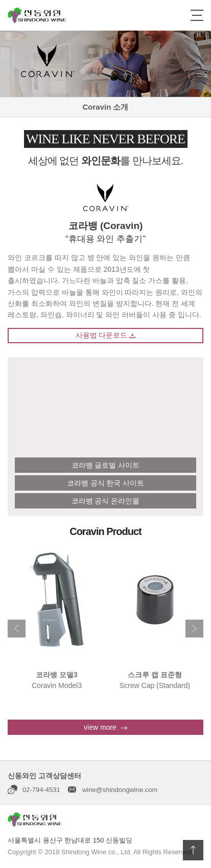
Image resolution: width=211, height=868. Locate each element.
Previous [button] (17, 629)
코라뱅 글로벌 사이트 (106, 465)
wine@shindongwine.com (120, 790)
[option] (57, 618)
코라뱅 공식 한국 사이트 (106, 483)
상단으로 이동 (193, 850)
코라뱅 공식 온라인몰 (106, 501)
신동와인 (37, 15)
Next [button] (194, 629)
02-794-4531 (41, 790)
